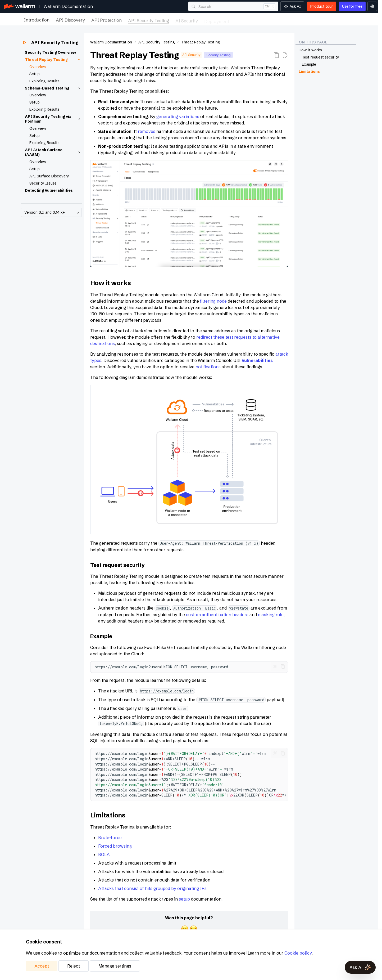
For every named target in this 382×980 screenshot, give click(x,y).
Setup (35, 74)
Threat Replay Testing (53, 60)
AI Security (187, 20)
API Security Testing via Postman (53, 119)
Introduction (37, 20)
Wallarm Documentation (68, 6)
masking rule (271, 615)
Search (205, 6)
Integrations (280, 20)
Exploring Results (44, 81)
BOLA (104, 854)
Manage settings (115, 966)
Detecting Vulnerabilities (49, 190)
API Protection (106, 20)
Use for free (352, 6)
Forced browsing (115, 846)
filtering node (213, 301)
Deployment (217, 20)
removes (147, 131)
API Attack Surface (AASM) (53, 152)
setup (184, 899)
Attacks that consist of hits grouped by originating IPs (152, 888)
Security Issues (43, 183)
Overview (38, 67)
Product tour (322, 6)
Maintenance (249, 20)
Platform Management (322, 20)
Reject (74, 966)
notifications (208, 367)
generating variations (178, 117)
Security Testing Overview (50, 52)
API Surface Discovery (49, 176)
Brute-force (110, 838)
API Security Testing (149, 20)
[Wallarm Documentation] (20, 6)
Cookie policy (298, 953)
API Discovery (70, 20)
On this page (313, 42)
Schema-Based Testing (53, 88)
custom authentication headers (217, 615)
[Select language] (372, 6)
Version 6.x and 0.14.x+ (52, 212)
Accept (42, 966)
